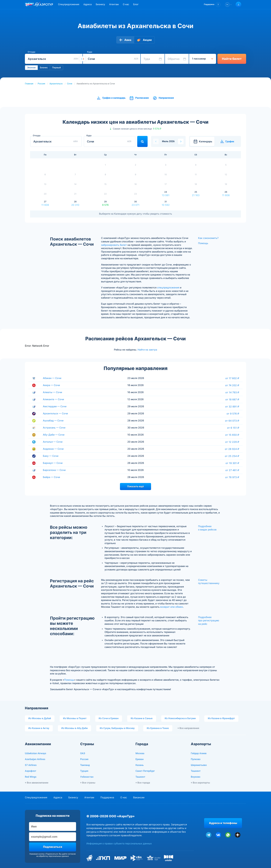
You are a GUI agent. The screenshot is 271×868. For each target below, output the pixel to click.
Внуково (196, 777)
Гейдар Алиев (199, 753)
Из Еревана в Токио (158, 728)
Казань (140, 765)
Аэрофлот (31, 771)
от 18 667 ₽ (232, 400)
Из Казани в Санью (142, 718)
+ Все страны (88, 783)
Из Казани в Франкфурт (221, 718)
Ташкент (140, 777)
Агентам (114, 4)
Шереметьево (199, 765)
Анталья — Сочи (53, 442)
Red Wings (31, 777)
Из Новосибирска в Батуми (180, 718)
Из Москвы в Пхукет (75, 718)
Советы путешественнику (209, 582)
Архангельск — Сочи (55, 414)
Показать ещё (135, 486)
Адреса (87, 4)
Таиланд (85, 765)
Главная (29, 84)
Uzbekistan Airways (36, 753)
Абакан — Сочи (52, 378)
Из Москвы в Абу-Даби (75, 728)
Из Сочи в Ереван (109, 718)
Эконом (31, 68)
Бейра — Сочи (51, 477)
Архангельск (56, 84)
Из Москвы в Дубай (40, 718)
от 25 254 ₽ (232, 456)
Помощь (203, 243)
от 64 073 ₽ (232, 421)
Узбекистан (87, 777)
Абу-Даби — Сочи (54, 435)
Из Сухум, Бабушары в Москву (117, 728)
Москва (140, 753)
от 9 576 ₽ (233, 414)
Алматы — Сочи (52, 392)
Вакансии (139, 798)
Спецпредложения (69, 4)
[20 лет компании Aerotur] (29, 5)
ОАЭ (83, 753)
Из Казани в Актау (39, 728)
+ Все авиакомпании (37, 783)
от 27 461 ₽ (232, 470)
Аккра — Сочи (51, 385)
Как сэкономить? (208, 238)
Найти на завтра (147, 350)
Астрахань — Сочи (54, 428)
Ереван (140, 759)
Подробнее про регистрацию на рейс (209, 621)
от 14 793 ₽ (232, 392)
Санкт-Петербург (145, 771)
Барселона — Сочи (54, 470)
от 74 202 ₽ (232, 385)
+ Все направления (188, 728)
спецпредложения (168, 288)
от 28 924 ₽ (232, 449)
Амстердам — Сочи (55, 406)
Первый (56, 68)
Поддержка (107, 798)
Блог (136, 4)
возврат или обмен (172, 607)
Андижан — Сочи (53, 449)
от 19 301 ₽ (232, 463)
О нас (126, 4)
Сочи (70, 84)
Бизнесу (100, 4)
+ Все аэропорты (200, 783)
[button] (212, 5)
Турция (84, 771)
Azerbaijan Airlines (35, 759)
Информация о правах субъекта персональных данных (119, 844)
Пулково (196, 759)
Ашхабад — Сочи (53, 421)
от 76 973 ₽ (232, 477)
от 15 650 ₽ (232, 435)
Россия (41, 84)
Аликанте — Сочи (53, 399)
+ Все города (143, 783)
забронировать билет (114, 245)
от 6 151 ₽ (233, 428)
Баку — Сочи (51, 456)
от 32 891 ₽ (232, 407)
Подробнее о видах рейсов (207, 528)
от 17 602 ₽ (232, 378)
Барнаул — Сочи (53, 463)
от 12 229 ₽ (232, 442)
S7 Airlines (31, 765)
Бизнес (44, 68)
